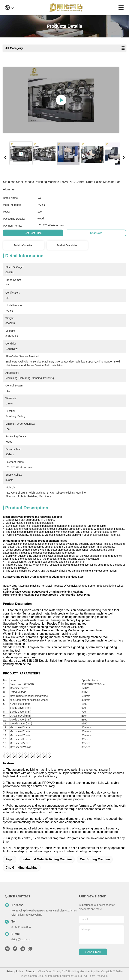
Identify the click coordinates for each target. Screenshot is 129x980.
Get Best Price (33, 233)
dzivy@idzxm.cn (21, 939)
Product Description (67, 245)
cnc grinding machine (22, 868)
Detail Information (24, 245)
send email (93, 952)
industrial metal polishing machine (47, 859)
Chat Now (96, 233)
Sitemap (30, 971)
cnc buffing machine (95, 859)
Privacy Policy (15, 971)
